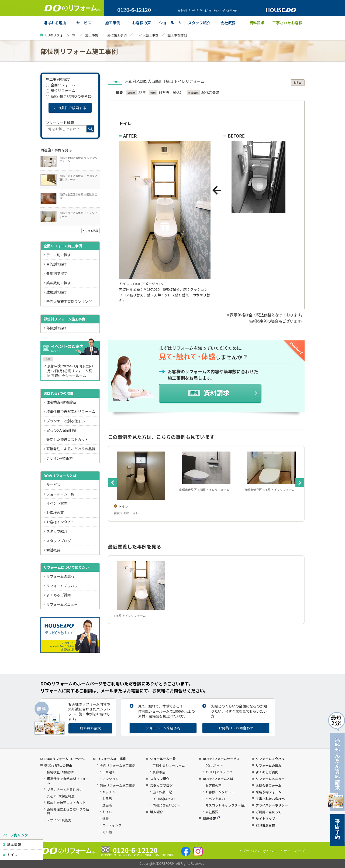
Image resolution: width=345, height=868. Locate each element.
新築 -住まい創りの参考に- (69, 96)
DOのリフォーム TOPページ (65, 759)
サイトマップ (265, 819)
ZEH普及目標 (265, 825)
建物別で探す (57, 292)
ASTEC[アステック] (219, 772)
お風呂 (107, 799)
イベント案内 (57, 503)
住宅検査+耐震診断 (61, 402)
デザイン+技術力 (60, 458)
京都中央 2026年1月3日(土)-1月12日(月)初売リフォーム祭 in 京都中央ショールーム (70, 371)
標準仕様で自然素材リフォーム (71, 411)
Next (300, 483)
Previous (113, 483)
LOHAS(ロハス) (164, 799)
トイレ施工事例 (147, 35)
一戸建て (109, 772)
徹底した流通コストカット (67, 440)
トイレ (12, 855)
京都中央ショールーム (169, 765)
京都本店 (159, 772)
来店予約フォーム (268, 792)
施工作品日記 (162, 792)
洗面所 (107, 805)
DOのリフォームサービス (221, 759)
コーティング (112, 825)
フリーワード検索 (60, 123)
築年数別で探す (59, 283)
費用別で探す (57, 273)
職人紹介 (156, 812)
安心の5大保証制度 (61, 430)
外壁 (106, 819)
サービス (53, 485)
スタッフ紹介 (57, 531)
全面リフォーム (61, 85)
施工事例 (92, 35)
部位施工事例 (117, 35)
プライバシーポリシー (272, 805)
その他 (107, 832)
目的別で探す (57, 264)
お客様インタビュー (62, 522)
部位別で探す (57, 328)
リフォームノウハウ (62, 586)
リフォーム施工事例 (112, 759)
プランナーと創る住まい (66, 421)
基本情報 (14, 844)
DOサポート (214, 765)
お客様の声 (55, 513)
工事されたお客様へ (270, 799)
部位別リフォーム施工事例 (64, 319)
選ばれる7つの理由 (58, 393)
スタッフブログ (59, 541)
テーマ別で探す (59, 255)
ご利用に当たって (268, 812)
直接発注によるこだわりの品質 (71, 449)
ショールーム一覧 (60, 494)
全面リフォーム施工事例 (63, 246)
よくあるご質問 (59, 595)
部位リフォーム (61, 90)
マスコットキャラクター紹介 (226, 805)
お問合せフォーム (268, 785)
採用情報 (211, 819)
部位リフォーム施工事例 (118, 785)
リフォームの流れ (60, 576)
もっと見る (92, 230)
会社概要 (53, 550)
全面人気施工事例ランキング (69, 301)
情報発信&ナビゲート (168, 805)
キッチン (109, 792)
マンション (111, 779)
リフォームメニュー (62, 604)
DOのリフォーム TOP (61, 35)
